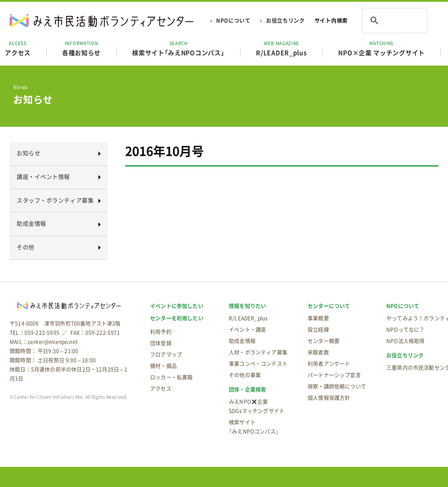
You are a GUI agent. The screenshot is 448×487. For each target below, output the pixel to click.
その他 (26, 247)
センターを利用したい (177, 318)
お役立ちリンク (285, 21)
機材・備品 (163, 366)
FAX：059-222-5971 (95, 333)
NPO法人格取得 (405, 341)
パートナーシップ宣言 (334, 375)
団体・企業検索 (247, 390)
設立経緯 (318, 330)
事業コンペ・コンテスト (258, 364)
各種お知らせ (81, 48)
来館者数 (318, 352)
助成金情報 (31, 223)
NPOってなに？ (405, 330)
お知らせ (28, 153)
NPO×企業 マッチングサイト (381, 48)
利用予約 (161, 332)
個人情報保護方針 (329, 398)
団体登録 (161, 343)
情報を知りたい (247, 306)
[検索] (383, 21)
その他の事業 (245, 375)
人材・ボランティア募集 (258, 352)
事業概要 (318, 318)
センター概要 (324, 341)
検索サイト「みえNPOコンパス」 (178, 48)
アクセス (161, 389)
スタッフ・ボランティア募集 (55, 200)
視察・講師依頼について (337, 386)
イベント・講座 (247, 330)
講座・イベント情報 (43, 176)
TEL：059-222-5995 (35, 333)
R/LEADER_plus (281, 48)
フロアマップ (166, 355)
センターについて (329, 306)
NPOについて (233, 21)
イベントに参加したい (177, 306)
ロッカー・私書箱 (171, 377)
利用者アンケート (329, 364)
